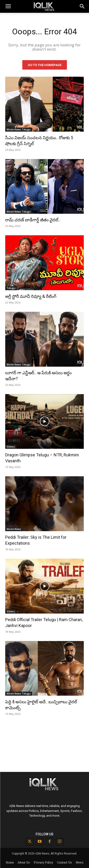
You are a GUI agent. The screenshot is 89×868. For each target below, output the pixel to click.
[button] (82, 6)
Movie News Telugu (19, 129)
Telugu (11, 288)
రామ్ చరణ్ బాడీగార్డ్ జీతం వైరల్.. (33, 220)
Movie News (14, 529)
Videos (11, 447)
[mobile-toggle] (8, 6)
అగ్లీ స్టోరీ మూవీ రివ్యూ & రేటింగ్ (31, 296)
